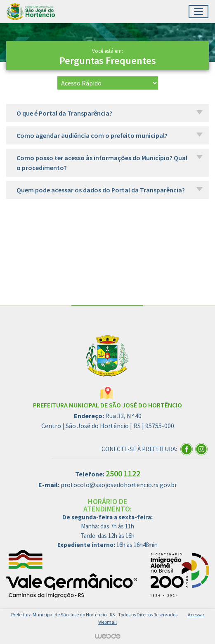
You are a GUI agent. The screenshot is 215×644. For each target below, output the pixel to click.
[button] (107, 113)
